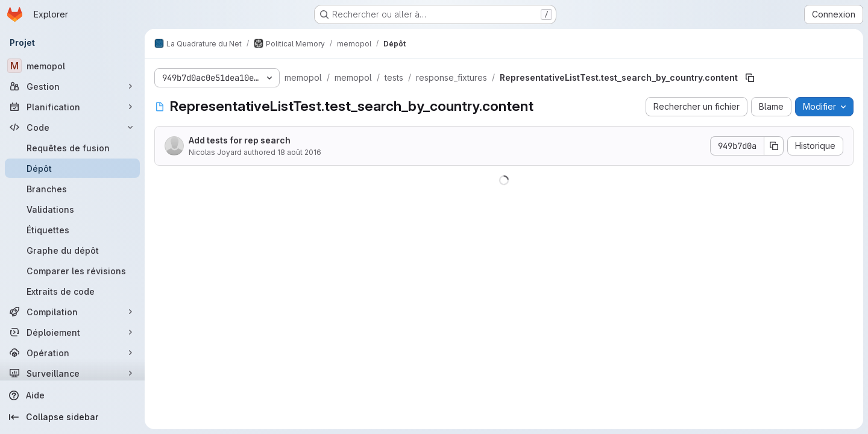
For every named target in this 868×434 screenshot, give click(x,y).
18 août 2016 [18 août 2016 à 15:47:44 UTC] (299, 152)
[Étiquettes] (72, 230)
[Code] (72, 127)
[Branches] (72, 189)
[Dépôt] (72, 168)
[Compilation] (72, 312)
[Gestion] (72, 86)
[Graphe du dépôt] (72, 250)
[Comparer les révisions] (72, 271)
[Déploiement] (72, 332)
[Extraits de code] (72, 291)
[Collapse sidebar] (72, 417)
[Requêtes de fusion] (72, 148)
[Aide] (72, 395)
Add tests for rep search (240, 140)
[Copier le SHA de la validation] (774, 146)
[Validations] (72, 209)
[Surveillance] (72, 373)
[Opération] (72, 353)
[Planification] (72, 107)
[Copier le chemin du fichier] (750, 78)
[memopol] (72, 66)
